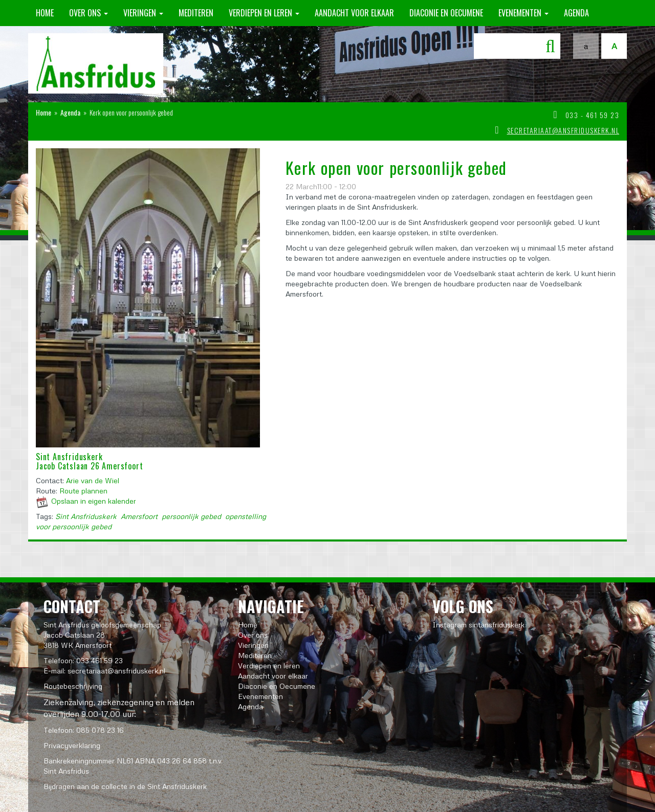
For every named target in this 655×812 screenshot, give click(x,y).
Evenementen (523, 13)
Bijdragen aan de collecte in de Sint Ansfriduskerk (125, 786)
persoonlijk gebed (191, 516)
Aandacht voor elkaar (354, 13)
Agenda (576, 13)
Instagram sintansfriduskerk (478, 625)
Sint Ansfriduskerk (86, 516)
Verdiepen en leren (264, 13)
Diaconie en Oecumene (446, 13)
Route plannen (83, 491)
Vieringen (143, 13)
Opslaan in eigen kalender (94, 501)
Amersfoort (139, 516)
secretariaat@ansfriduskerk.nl (563, 130)
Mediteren (196, 13)
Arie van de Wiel (93, 480)
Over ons (89, 13)
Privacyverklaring (72, 745)
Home (45, 13)
